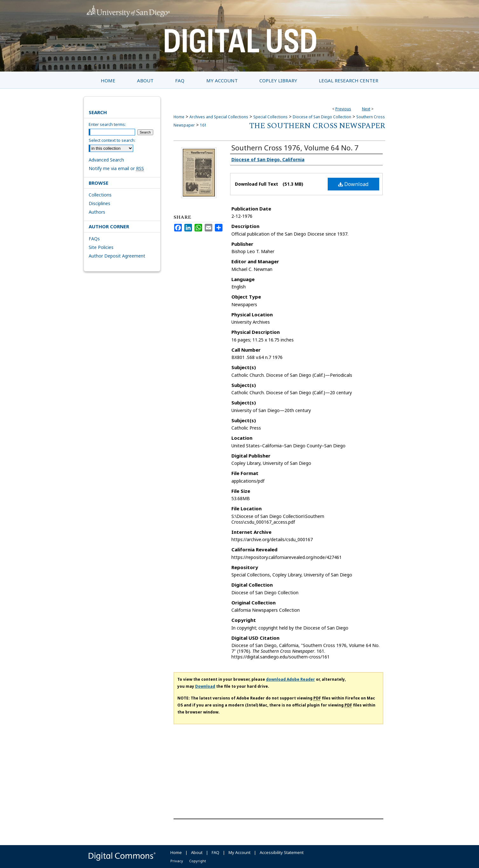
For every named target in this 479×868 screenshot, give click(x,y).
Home (179, 117)
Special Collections (270, 117)
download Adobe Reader (291, 679)
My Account (240, 852)
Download (353, 184)
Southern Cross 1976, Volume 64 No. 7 (295, 148)
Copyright (198, 861)
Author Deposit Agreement (117, 256)
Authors (97, 212)
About (197, 852)
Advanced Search (106, 160)
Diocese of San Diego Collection (322, 117)
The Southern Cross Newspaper (317, 126)
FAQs (94, 239)
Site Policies (101, 247)
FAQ (216, 852)
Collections (100, 195)
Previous (343, 109)
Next (366, 109)
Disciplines (99, 203)
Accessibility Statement (282, 852)
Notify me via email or (116, 168)
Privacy (177, 861)
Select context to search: (112, 140)
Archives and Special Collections (219, 117)
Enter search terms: (107, 124)
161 (203, 125)
